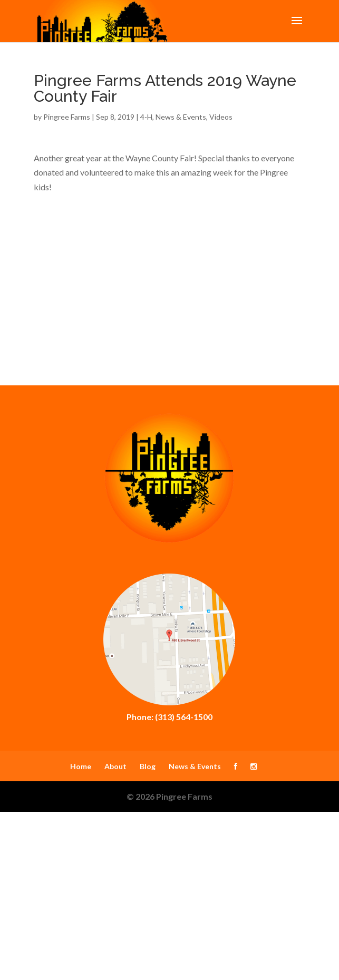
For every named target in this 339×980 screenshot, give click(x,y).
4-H (146, 117)
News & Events (181, 117)
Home (81, 766)
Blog (148, 766)
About (115, 766)
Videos (221, 117)
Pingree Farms (67, 117)
